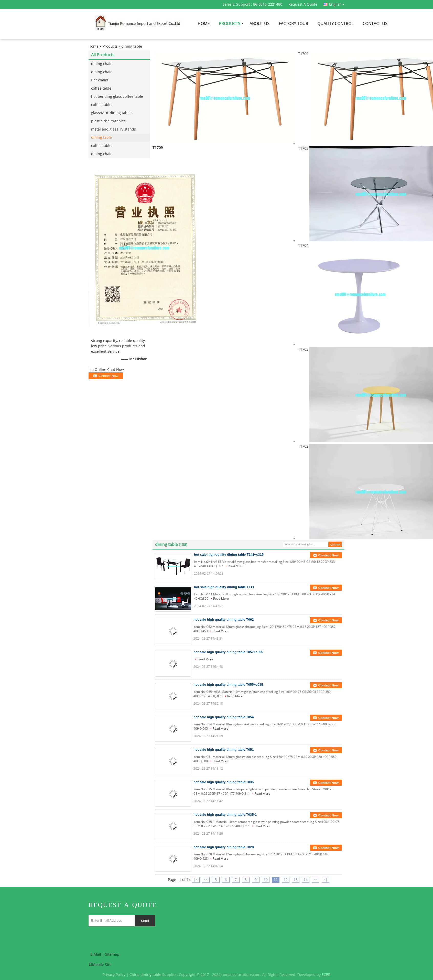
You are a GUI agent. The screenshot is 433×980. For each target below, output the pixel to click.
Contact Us (375, 24)
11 (276, 880)
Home (204, 24)
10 (266, 880)
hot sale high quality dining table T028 (224, 847)
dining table (101, 138)
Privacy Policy (114, 975)
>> (316, 880)
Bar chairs (100, 80)
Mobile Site (100, 965)
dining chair (101, 64)
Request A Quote (303, 4)
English (337, 4)
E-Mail (96, 955)
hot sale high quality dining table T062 (224, 620)
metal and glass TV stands (113, 129)
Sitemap (112, 955)
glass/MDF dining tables (112, 113)
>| (326, 880)
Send (145, 921)
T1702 (303, 446)
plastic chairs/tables (108, 121)
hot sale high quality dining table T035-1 (225, 815)
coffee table (101, 88)
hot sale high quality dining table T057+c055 (228, 652)
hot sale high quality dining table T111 (224, 587)
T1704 (303, 246)
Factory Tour (293, 24)
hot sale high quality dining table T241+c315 (229, 554)
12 (286, 880)
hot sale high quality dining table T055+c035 (228, 685)
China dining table (145, 975)
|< (196, 880)
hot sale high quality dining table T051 (224, 750)
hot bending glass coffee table (117, 97)
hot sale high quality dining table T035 (224, 782)
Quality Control (335, 24)
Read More (236, 566)
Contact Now (328, 555)
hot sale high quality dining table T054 (224, 717)
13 (296, 880)
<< (206, 880)
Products (230, 24)
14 (306, 880)
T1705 (303, 149)
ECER (326, 975)
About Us (259, 24)
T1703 (303, 349)
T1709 (303, 54)
